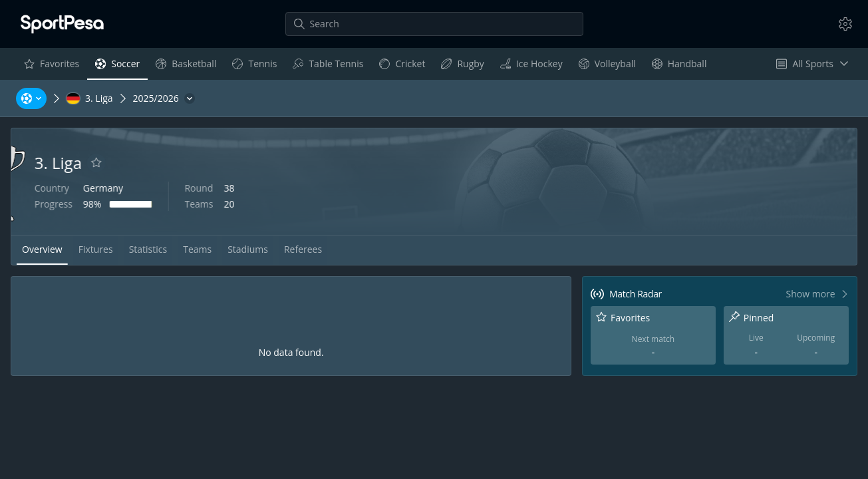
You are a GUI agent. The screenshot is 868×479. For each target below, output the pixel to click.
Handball (679, 67)
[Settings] (845, 24)
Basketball (186, 67)
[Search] (434, 24)
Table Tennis (328, 67)
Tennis (254, 67)
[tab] (42, 250)
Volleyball (607, 67)
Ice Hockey (531, 67)
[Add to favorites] (166, 163)
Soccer (117, 67)
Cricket (402, 67)
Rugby (462, 67)
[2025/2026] (164, 98)
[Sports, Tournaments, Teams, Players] (31, 98)
